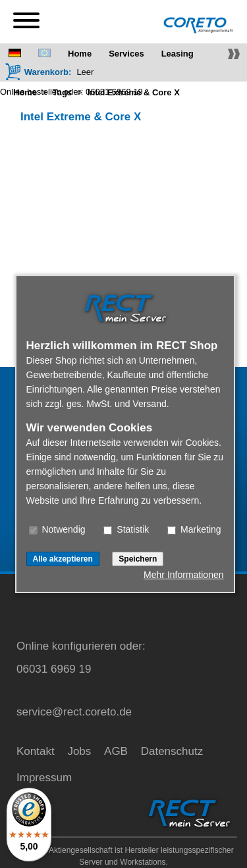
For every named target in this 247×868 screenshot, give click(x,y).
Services (126, 54)
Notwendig (57, 529)
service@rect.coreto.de (74, 712)
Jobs (79, 751)
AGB (116, 751)
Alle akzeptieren (63, 559)
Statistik (126, 529)
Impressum (44, 778)
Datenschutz (172, 751)
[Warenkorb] (38, 72)
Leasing (178, 54)
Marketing (194, 529)
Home (80, 54)
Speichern (138, 559)
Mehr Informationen (183, 575)
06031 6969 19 (114, 92)
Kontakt (36, 751)
